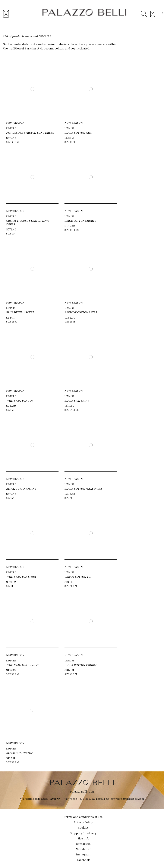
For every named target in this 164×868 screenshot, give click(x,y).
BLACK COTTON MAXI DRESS (83, 488)
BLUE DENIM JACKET (20, 312)
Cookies (83, 827)
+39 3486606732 (88, 799)
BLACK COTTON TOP (20, 753)
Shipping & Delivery (83, 833)
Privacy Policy (83, 822)
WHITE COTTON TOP (20, 400)
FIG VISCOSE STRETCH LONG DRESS (30, 132)
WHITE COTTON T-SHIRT (23, 665)
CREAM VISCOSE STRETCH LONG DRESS (28, 222)
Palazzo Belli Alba (82, 791)
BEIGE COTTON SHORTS (80, 221)
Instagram (83, 854)
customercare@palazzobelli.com (125, 799)
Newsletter (83, 849)
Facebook (83, 860)
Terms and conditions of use (83, 817)
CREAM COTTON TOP (78, 576)
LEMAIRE (11, 128)
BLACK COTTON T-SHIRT (81, 665)
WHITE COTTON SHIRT (21, 576)
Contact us (83, 844)
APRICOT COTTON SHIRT (81, 312)
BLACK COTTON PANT (79, 132)
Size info (83, 838)
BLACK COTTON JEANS (21, 488)
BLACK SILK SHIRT (77, 400)
